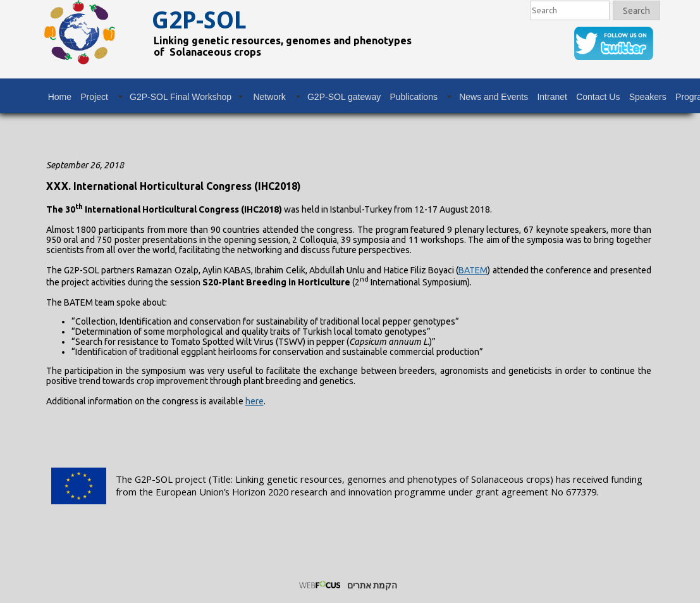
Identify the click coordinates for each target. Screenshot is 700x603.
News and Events (494, 97)
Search (636, 11)
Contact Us (598, 97)
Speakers (648, 97)
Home (60, 97)
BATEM (473, 270)
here (255, 401)
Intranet (552, 97)
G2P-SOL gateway (344, 97)
